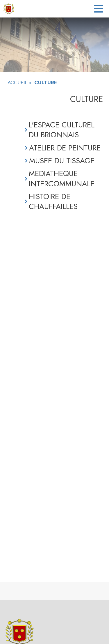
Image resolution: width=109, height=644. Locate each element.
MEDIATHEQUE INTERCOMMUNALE (62, 179)
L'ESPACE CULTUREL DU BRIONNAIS (62, 130)
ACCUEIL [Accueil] (17, 83)
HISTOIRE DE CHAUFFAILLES (53, 202)
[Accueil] (9, 9)
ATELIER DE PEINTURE (65, 148)
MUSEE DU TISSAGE (62, 161)
